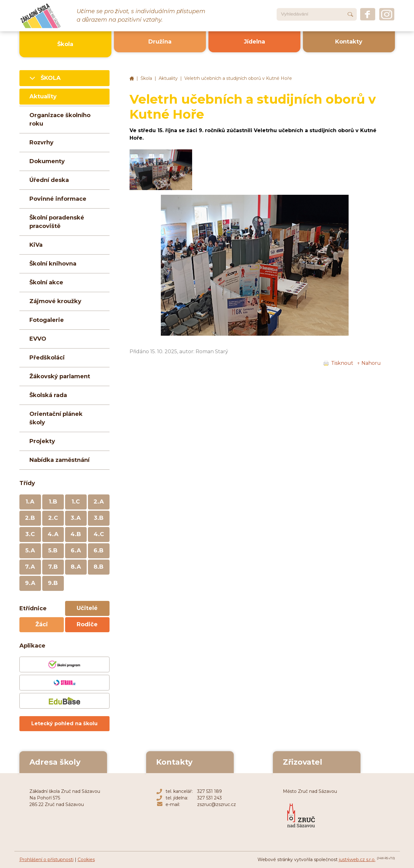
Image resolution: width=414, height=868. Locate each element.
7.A (30, 567)
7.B (53, 567)
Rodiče (87, 624)
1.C (76, 502)
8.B (99, 567)
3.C (30, 534)
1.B (53, 502)
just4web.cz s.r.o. (357, 860)
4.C (99, 534)
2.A (99, 502)
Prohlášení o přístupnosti (46, 860)
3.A (76, 518)
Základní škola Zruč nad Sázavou (132, 79)
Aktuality (168, 78)
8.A (76, 567)
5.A (30, 550)
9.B (53, 583)
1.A (30, 502)
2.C (53, 518)
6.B (99, 550)
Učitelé (87, 608)
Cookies (86, 860)
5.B (53, 550)
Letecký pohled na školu (64, 723)
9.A (30, 583)
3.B (99, 518)
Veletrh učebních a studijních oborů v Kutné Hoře (238, 78)
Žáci (42, 624)
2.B (30, 518)
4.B (76, 534)
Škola (146, 78)
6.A (76, 550)
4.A (53, 534)
